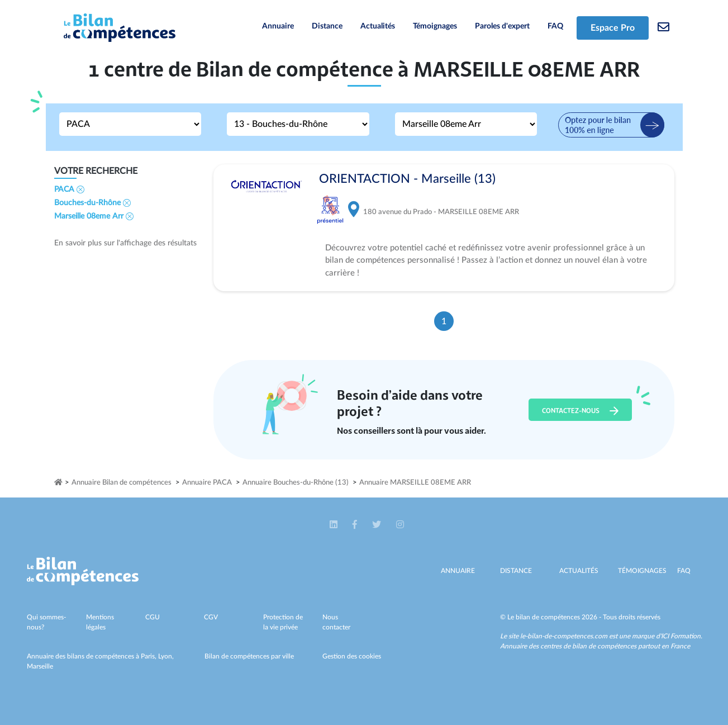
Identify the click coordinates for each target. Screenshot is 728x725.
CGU (153, 617)
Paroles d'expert (502, 26)
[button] (334, 525)
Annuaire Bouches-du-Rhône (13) (296, 483)
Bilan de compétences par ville (249, 656)
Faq (684, 571)
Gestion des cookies (352, 656)
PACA (69, 189)
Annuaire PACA (207, 483)
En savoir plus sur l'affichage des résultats (125, 243)
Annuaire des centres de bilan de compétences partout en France (595, 646)
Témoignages (435, 26)
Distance (327, 26)
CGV (211, 617)
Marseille (40, 666)
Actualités (378, 26)
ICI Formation (681, 636)
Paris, (149, 656)
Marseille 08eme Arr (94, 216)
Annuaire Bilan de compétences (122, 483)
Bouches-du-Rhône (92, 203)
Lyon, (166, 656)
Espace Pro (613, 28)
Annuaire (278, 26)
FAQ (555, 26)
